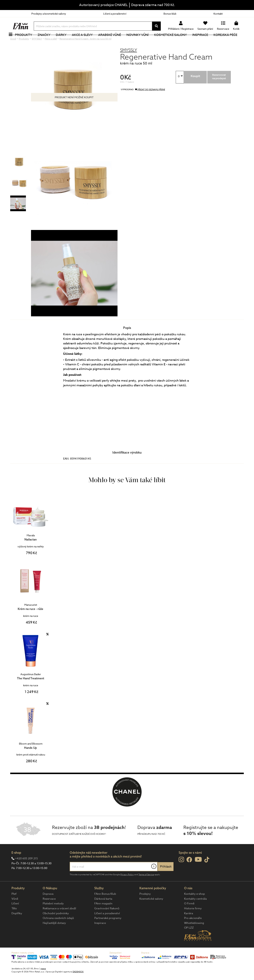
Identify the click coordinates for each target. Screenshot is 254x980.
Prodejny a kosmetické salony (49, 14)
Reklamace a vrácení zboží (59, 921)
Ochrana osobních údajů (58, 930)
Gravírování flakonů (107, 921)
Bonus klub (170, 14)
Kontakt (218, 14)
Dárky (65, 41)
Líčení (15, 916)
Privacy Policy (127, 887)
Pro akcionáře (193, 930)
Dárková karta (103, 911)
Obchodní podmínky (56, 926)
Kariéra (189, 926)
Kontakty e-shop (195, 906)
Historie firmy (193, 921)
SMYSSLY (129, 62)
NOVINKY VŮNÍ (142, 41)
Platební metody (53, 916)
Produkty (28, 41)
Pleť (14, 906)
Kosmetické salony (175, 41)
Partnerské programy (108, 930)
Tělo (14, 921)
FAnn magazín (103, 916)
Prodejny (145, 906)
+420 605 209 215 (26, 871)
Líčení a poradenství (115, 14)
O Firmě (189, 916)
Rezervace (49, 911)
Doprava (48, 906)
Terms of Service (146, 887)
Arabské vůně (114, 41)
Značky (48, 41)
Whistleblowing (194, 935)
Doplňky (17, 926)
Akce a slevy (86, 41)
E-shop (16, 865)
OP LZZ (189, 940)
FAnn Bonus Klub (105, 906)
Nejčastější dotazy (54, 935)
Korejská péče (229, 41)
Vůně (15, 911)
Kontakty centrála (195, 911)
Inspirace (204, 41)
